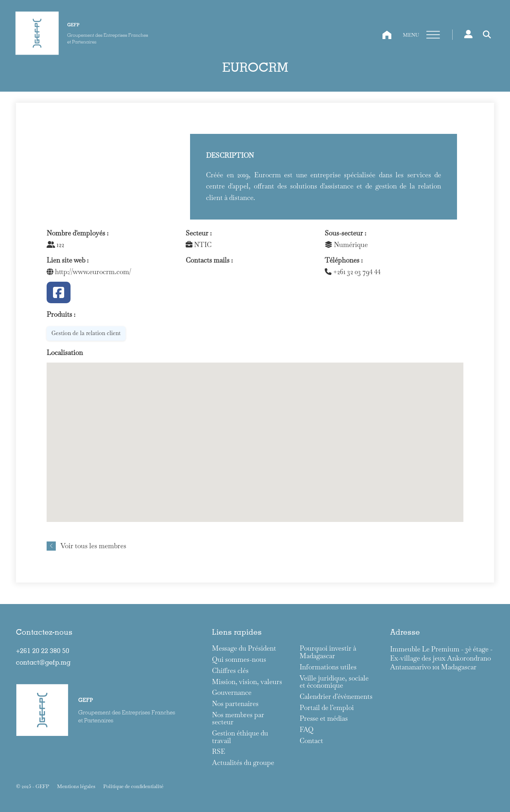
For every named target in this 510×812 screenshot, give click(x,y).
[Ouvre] (433, 35)
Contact (311, 741)
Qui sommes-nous (239, 660)
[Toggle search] (487, 35)
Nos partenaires (235, 704)
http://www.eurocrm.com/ (89, 272)
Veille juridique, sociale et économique (334, 682)
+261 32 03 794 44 (353, 272)
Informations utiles (328, 667)
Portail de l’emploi (327, 708)
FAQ (307, 730)
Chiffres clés (230, 671)
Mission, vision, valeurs (247, 682)
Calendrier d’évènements (336, 697)
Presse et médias (324, 719)
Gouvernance (232, 693)
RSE (219, 752)
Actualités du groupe (243, 763)
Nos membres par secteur (238, 719)
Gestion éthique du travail (240, 737)
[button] (255, 435)
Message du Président (244, 648)
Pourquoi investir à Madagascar (328, 652)
